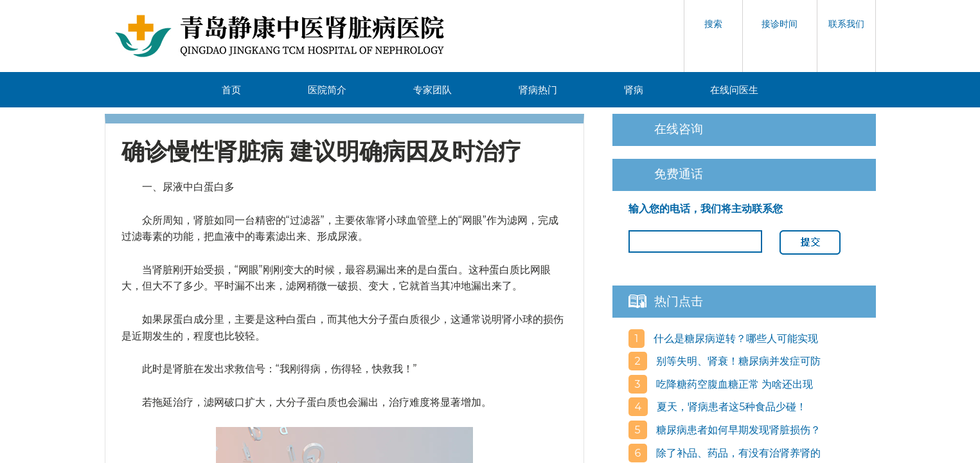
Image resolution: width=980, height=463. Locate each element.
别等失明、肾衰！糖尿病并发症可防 (737, 361)
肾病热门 (538, 90)
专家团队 (432, 90)
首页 (231, 90)
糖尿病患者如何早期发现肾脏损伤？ (737, 430)
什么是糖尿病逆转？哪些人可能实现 (735, 339)
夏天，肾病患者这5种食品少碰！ (730, 407)
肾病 (634, 90)
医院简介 (327, 90)
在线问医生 (734, 90)
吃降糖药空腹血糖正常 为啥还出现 (733, 384)
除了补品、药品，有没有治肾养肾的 (737, 453)
